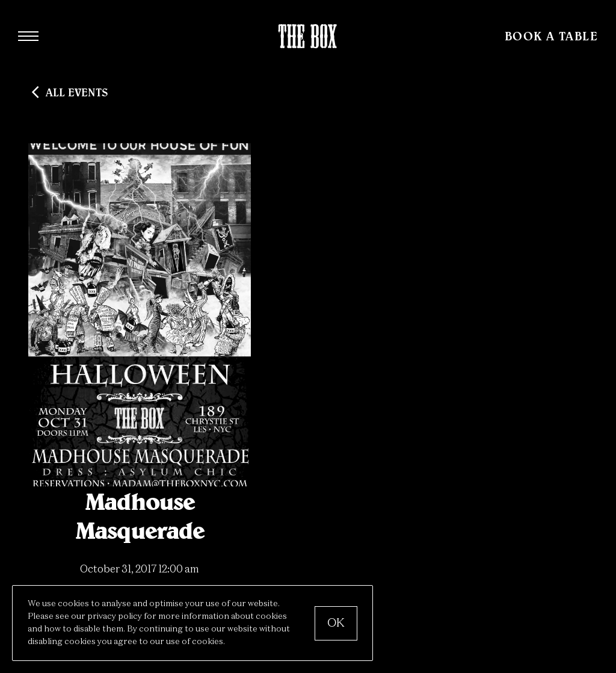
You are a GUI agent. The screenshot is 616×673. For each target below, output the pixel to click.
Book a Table (551, 36)
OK (336, 623)
